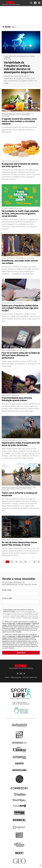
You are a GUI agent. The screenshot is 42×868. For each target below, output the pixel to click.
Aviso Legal (27, 618)
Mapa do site (34, 677)
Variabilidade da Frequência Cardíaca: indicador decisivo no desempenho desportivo (19, 67)
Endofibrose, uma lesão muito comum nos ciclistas (20, 262)
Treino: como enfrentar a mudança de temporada (19, 494)
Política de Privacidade (24, 623)
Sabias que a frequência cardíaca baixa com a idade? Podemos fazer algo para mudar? (20, 308)
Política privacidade (16, 677)
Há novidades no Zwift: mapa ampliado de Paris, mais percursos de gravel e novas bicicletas (20, 213)
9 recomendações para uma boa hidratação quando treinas (17, 399)
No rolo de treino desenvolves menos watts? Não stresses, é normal (19, 543)
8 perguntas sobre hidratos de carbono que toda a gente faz (20, 165)
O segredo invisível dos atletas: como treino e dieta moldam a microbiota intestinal (19, 121)
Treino (8, 27)
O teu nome (7, 590)
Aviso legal (26, 677)
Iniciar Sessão (35, 3)
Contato (7, 677)
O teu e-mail (7, 598)
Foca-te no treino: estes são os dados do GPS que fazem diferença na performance (21, 355)
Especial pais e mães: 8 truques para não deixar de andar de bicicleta (21, 444)
